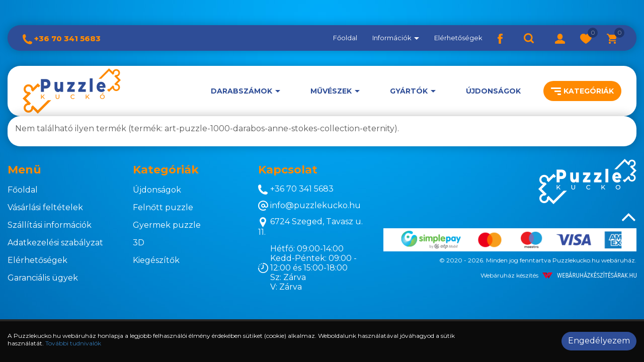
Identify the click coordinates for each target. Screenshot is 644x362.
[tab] (63, 170)
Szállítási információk (50, 225)
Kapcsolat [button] (288, 170)
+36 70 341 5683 (62, 38)
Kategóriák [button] (582, 91)
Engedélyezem (599, 341)
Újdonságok (493, 91)
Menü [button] (24, 170)
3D (139, 243)
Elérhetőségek (458, 38)
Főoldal (345, 38)
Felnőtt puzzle (163, 207)
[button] (560, 38)
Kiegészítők (156, 260)
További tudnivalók (73, 343)
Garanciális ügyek (43, 278)
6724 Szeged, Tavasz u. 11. (310, 227)
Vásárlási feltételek (45, 207)
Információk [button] (396, 38)
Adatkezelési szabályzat (55, 243)
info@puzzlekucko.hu (309, 206)
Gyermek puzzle (167, 225)
